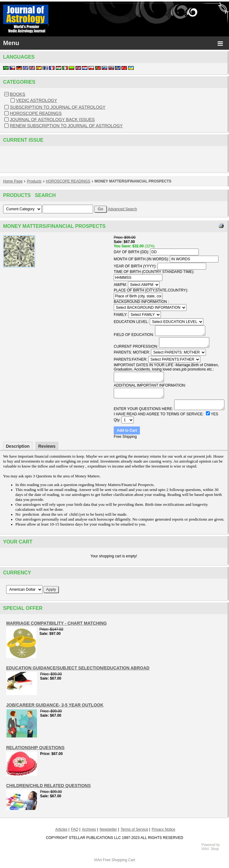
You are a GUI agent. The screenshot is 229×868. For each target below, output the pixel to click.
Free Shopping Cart (119, 860)
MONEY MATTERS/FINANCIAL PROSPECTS (133, 181)
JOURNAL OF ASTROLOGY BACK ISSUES (52, 120)
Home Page (13, 181)
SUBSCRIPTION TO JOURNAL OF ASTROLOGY (58, 107)
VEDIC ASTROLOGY (37, 100)
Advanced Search (123, 209)
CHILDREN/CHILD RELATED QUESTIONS (48, 786)
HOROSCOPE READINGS (36, 113)
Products (34, 181)
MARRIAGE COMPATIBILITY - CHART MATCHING (56, 623)
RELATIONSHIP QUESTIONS (35, 748)
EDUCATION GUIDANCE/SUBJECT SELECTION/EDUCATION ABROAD (78, 668)
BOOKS (18, 94)
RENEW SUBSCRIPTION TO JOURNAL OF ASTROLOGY (66, 126)
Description (18, 446)
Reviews (47, 446)
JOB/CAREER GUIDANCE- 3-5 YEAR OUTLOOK (55, 705)
